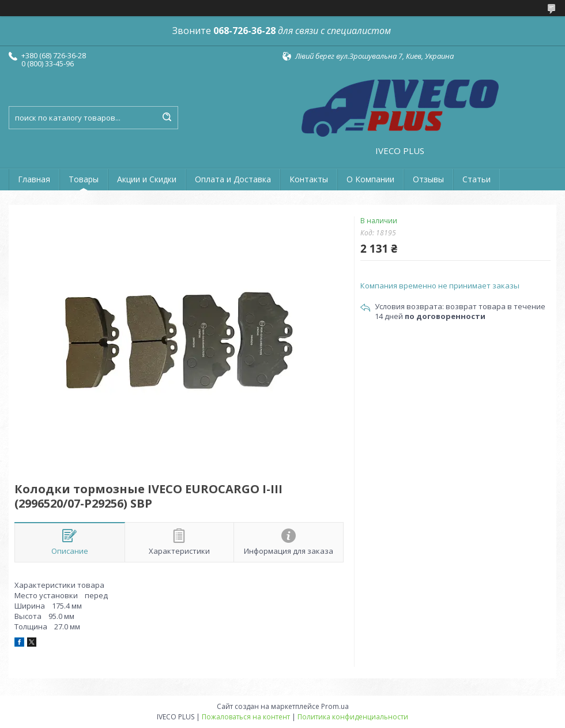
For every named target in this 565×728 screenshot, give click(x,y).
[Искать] (167, 118)
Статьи (477, 179)
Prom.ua (335, 706)
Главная (34, 179)
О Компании (370, 179)
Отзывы (428, 179)
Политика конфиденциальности (353, 717)
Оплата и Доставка (233, 179)
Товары (84, 179)
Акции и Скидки (147, 179)
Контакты (309, 179)
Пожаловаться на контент (246, 717)
